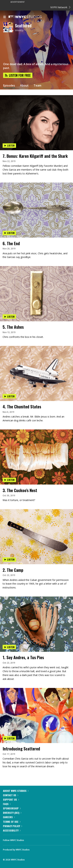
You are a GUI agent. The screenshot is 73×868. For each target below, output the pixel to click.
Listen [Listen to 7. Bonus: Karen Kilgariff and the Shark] (9, 145)
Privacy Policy (13, 826)
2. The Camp (13, 570)
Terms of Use (12, 822)
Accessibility (12, 830)
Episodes (9, 86)
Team (37, 86)
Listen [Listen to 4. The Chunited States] (9, 396)
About (24, 86)
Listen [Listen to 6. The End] (9, 233)
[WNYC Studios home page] (29, 17)
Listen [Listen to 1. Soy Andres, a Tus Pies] (9, 647)
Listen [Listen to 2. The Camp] (9, 559)
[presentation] (36, 109)
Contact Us (11, 795)
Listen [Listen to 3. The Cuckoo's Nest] (9, 480)
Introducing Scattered (21, 748)
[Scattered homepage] (9, 27)
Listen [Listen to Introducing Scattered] (9, 738)
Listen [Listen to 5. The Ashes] (9, 317)
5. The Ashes (13, 327)
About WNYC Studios (16, 791)
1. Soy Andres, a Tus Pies (23, 657)
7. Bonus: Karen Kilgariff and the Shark (35, 156)
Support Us (11, 799)
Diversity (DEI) (12, 813)
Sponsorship (12, 808)
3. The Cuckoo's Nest (20, 490)
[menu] (5, 17)
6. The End (11, 243)
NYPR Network (60, 7)
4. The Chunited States (22, 406)
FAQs (7, 804)
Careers (9, 817)
